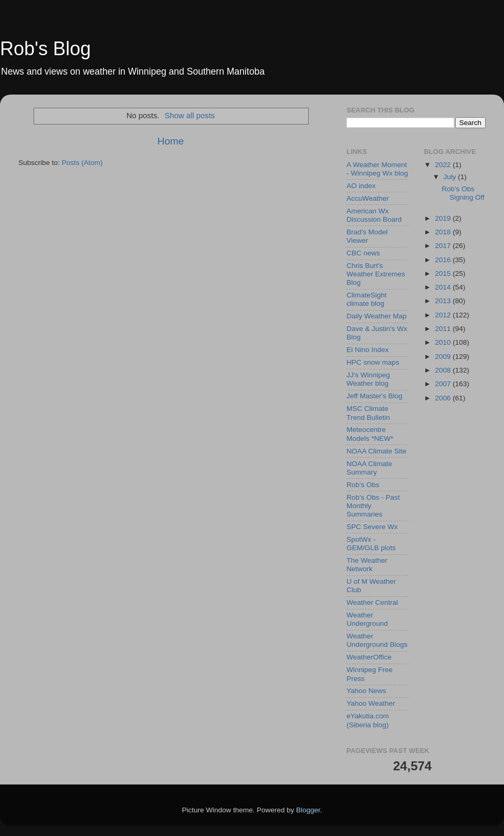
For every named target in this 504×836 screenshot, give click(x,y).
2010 (444, 342)
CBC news (363, 253)
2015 (444, 273)
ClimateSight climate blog (367, 299)
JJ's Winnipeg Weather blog (368, 379)
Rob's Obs (363, 485)
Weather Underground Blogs (377, 640)
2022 (444, 165)
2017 (444, 246)
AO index (361, 186)
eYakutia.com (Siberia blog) (368, 720)
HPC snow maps (373, 362)
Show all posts (190, 116)
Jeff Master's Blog (375, 396)
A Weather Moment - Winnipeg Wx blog (377, 169)
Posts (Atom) (82, 163)
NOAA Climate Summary (369, 468)
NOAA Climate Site (376, 451)
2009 (444, 357)
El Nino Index (367, 350)
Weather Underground (367, 619)
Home (171, 141)
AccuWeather (368, 198)
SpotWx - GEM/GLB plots (371, 544)
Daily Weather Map (377, 316)
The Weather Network (367, 565)
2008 (444, 370)
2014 (444, 287)
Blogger (308, 810)
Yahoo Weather (371, 703)
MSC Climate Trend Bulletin (368, 413)
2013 (444, 301)
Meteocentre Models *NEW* (370, 434)
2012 (444, 315)
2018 (444, 232)
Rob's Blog (45, 49)
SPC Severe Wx (372, 527)
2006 (444, 398)
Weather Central (372, 602)
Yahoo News (366, 691)
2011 (444, 329)
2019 (444, 218)
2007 (444, 384)
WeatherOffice (369, 657)
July (451, 177)
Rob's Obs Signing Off (463, 193)
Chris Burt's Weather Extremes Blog (376, 274)
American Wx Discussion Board (374, 215)
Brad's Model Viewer (367, 236)
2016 (444, 260)
